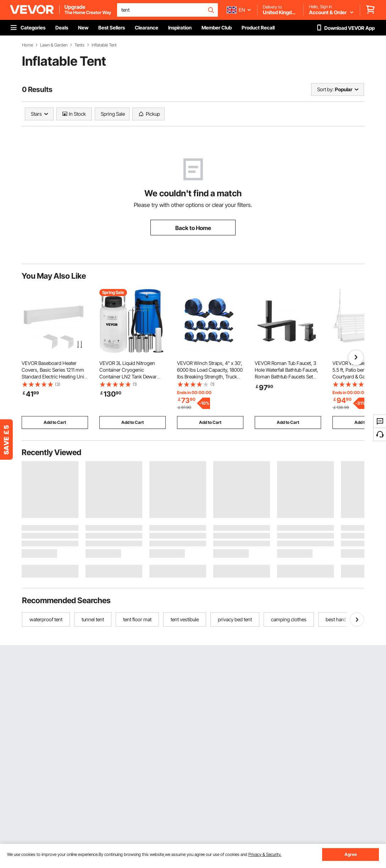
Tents (79, 45)
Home (27, 45)
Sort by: (325, 89)
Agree (351, 854)
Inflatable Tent (104, 45)
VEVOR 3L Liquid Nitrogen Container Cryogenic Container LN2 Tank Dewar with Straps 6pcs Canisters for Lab (132, 376)
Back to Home (193, 228)
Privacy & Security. (265, 854)
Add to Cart (55, 422)
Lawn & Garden (54, 45)
